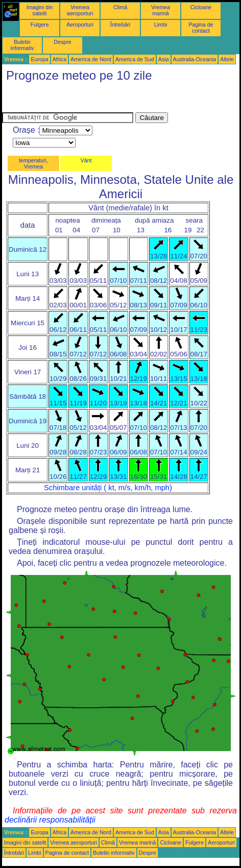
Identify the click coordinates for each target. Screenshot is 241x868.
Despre (62, 42)
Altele (227, 59)
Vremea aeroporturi (80, 10)
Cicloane (201, 7)
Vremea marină (161, 10)
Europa (39, 59)
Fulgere (39, 25)
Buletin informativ (22, 45)
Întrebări (120, 25)
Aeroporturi (80, 25)
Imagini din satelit (40, 10)
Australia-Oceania (195, 59)
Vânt (86, 160)
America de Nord (91, 59)
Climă (120, 7)
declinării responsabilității (50, 820)
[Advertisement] (84, 100)
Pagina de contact (201, 28)
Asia (164, 59)
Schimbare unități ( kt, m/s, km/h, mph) (108, 488)
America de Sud (135, 59)
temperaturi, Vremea (33, 163)
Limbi (161, 25)
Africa (59, 59)
